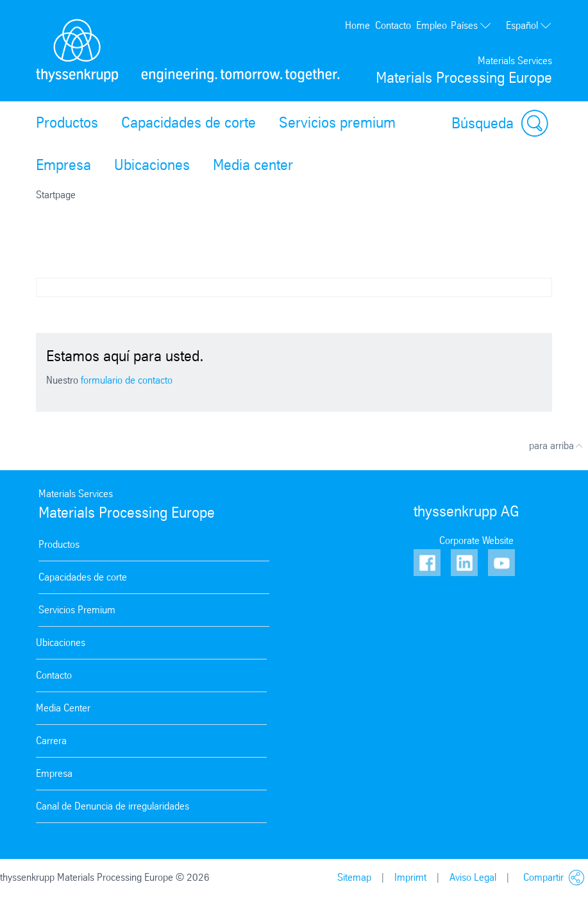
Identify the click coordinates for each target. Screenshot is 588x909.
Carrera (51, 741)
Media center (253, 165)
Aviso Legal (473, 877)
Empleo (432, 25)
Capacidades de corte (189, 123)
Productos (67, 123)
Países (471, 25)
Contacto (393, 25)
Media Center (63, 708)
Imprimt (410, 877)
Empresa (63, 165)
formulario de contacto (127, 380)
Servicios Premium (77, 610)
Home (357, 25)
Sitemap (354, 877)
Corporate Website (476, 540)
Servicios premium (337, 123)
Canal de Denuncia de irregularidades (113, 806)
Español (529, 26)
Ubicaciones (152, 165)
